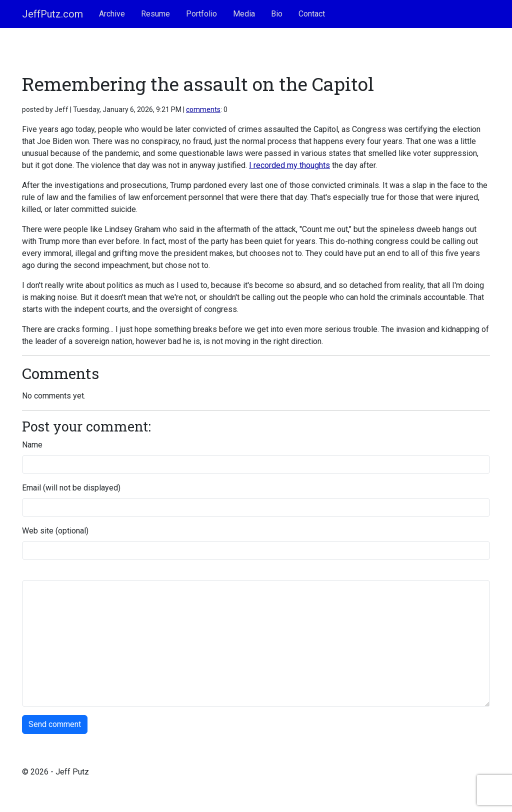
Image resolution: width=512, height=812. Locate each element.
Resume (155, 14)
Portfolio (201, 14)
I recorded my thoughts (289, 165)
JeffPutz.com (52, 14)
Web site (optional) (55, 531)
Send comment (55, 724)
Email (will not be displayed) (71, 488)
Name (32, 445)
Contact (312, 14)
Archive (112, 14)
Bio (277, 14)
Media (244, 14)
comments (203, 109)
